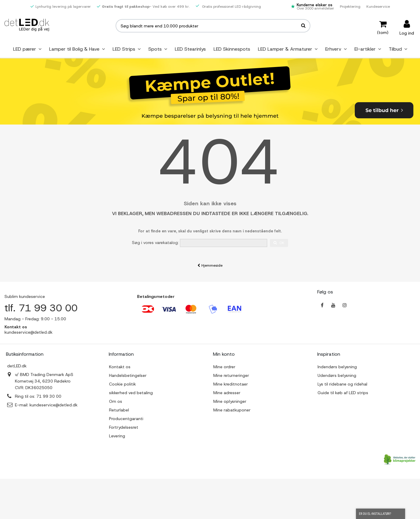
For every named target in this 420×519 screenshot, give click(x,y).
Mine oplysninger (230, 401)
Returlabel (119, 410)
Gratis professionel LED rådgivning (228, 7)
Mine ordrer (224, 367)
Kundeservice (378, 7)
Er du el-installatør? (381, 514)
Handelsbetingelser (128, 375)
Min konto (224, 354)
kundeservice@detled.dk (53, 405)
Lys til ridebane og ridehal (342, 384)
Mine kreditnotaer (231, 384)
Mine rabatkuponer (232, 410)
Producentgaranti (126, 419)
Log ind (407, 33)
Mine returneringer (231, 375)
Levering (117, 436)
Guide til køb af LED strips (343, 393)
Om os (116, 401)
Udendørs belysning (337, 375)
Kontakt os (120, 367)
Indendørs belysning (337, 367)
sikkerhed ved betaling (131, 393)
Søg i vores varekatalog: (155, 243)
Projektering (350, 7)
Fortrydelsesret (124, 427)
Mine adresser (227, 393)
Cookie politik (122, 384)
